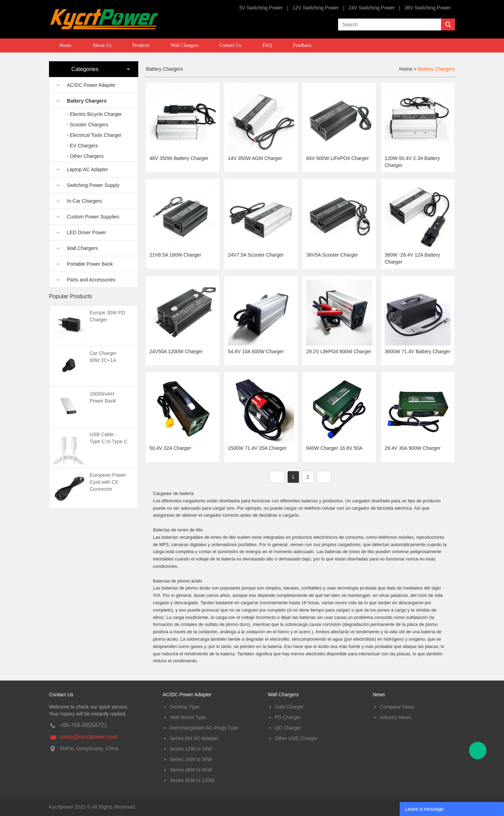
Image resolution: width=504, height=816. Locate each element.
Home (65, 45)
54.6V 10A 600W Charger (256, 351)
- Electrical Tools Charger (94, 135)
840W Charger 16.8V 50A (334, 448)
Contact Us (230, 45)
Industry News (395, 717)
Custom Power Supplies (93, 217)
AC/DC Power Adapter (91, 85)
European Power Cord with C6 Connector (108, 482)
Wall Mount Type (188, 717)
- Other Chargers (85, 156)
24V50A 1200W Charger (176, 351)
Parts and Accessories (91, 280)
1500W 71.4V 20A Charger (257, 448)
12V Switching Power (316, 8)
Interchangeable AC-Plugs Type (204, 728)
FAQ (267, 45)
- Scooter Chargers (87, 125)
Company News (397, 707)
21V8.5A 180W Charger (175, 255)
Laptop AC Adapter (87, 169)
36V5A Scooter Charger (332, 255)
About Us (102, 45)
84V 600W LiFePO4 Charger (338, 158)
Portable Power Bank (90, 264)
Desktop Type (185, 707)
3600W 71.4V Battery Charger (418, 351)
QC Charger (288, 728)
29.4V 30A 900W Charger (413, 448)
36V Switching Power (428, 8)
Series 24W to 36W (191, 759)
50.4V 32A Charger (170, 448)
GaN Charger (289, 707)
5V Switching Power (261, 8)
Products (141, 45)
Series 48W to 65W (191, 770)
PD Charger (288, 717)
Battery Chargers (87, 101)
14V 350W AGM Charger (255, 158)
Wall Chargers (184, 45)
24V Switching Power (372, 8)
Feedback (302, 45)
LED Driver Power (86, 232)
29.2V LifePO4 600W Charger (339, 351)
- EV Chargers (82, 146)
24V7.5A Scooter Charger (256, 255)
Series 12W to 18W (191, 749)
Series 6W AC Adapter (194, 738)
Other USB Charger (296, 738)
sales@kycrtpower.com (88, 737)
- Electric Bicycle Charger (94, 114)
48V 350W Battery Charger (179, 158)
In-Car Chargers (84, 201)
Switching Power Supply (93, 185)
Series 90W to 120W (192, 780)
